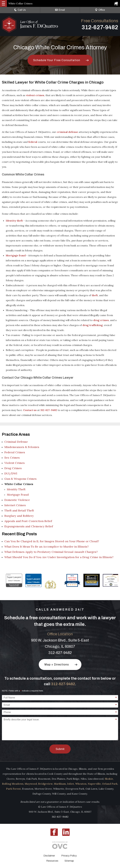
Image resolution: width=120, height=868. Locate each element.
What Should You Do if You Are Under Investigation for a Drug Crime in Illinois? (59, 557)
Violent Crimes (15, 463)
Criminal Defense (16, 442)
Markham (60, 784)
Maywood (31, 784)
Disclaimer (49, 856)
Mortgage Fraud (18, 495)
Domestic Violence (17, 500)
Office (100, 10)
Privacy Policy (69, 856)
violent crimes (35, 95)
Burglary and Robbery (19, 516)
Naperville (94, 784)
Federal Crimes (15, 452)
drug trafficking (93, 325)
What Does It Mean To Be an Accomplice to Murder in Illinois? (46, 547)
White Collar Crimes (19, 484)
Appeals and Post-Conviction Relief (28, 521)
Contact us (30, 410)
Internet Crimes (15, 505)
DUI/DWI (11, 473)
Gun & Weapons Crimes (20, 479)
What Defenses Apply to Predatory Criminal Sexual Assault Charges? (51, 552)
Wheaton (81, 784)
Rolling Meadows (13, 784)
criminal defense (67, 132)
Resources (52, 861)
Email (60, 10)
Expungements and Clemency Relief (29, 526)
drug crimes (101, 320)
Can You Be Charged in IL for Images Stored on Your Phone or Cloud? (52, 541)
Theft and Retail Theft (19, 510)
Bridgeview (45, 784)
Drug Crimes (13, 468)
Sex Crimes (12, 458)
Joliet (70, 784)
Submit (60, 749)
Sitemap (69, 861)
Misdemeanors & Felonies (22, 447)
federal (33, 142)
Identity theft (14, 221)
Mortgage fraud (16, 255)
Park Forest (13, 789)
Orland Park (110, 784)
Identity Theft (16, 489)
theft (95, 295)
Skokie (109, 779)
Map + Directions (57, 665)
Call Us (20, 10)
